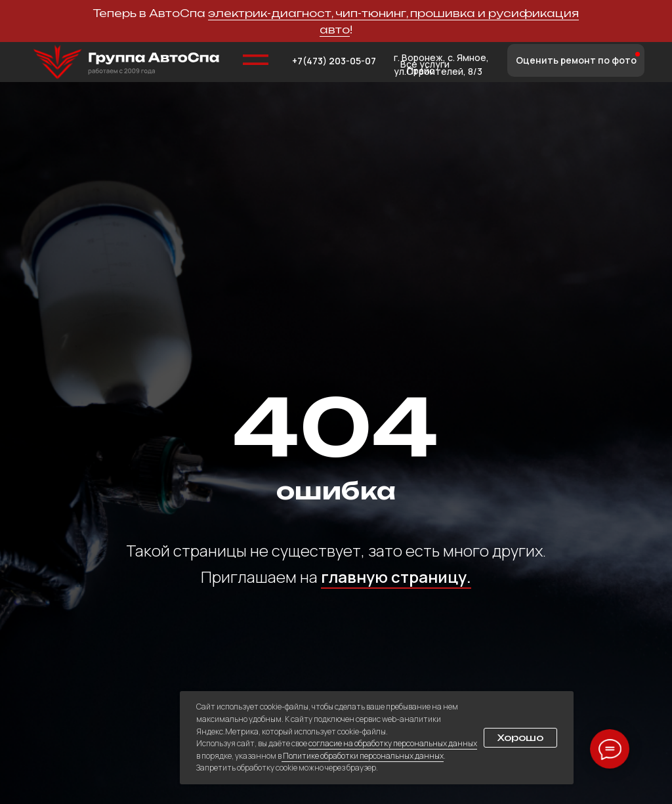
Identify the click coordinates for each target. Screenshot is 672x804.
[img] (126, 62)
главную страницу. (396, 577)
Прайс (421, 71)
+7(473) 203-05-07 (334, 61)
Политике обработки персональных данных (363, 756)
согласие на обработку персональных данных (393, 743)
